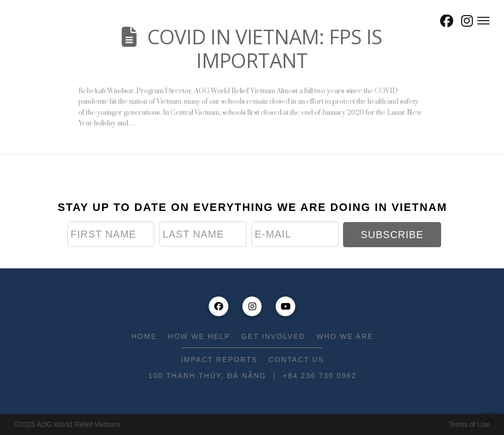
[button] (425, 21)
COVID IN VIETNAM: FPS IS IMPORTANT (265, 49)
